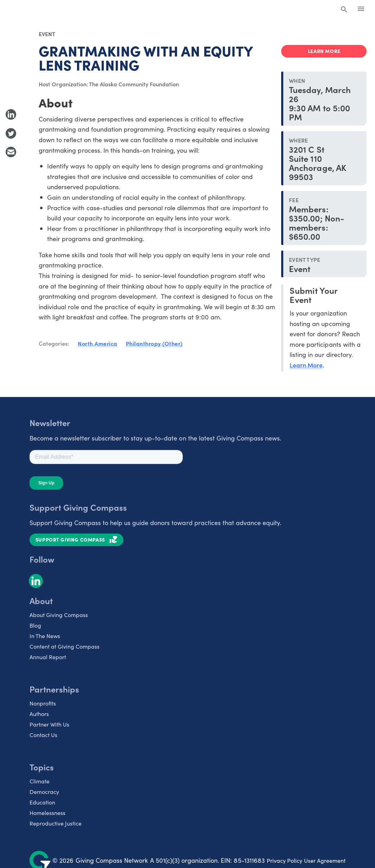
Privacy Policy (285, 860)
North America (98, 343)
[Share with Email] (11, 152)
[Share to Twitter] (11, 133)
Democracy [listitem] (44, 791)
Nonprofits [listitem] (43, 703)
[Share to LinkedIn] (11, 114)
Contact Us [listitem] (43, 735)
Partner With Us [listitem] (49, 724)
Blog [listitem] (35, 625)
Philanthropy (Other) (154, 343)
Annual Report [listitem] (48, 657)
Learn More (306, 365)
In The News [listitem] (45, 636)
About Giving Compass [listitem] (59, 615)
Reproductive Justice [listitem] (56, 823)
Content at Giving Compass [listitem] (64, 646)
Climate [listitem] (40, 781)
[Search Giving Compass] (344, 10)
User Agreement (325, 860)
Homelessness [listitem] (47, 813)
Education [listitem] (42, 802)
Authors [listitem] (39, 714)
